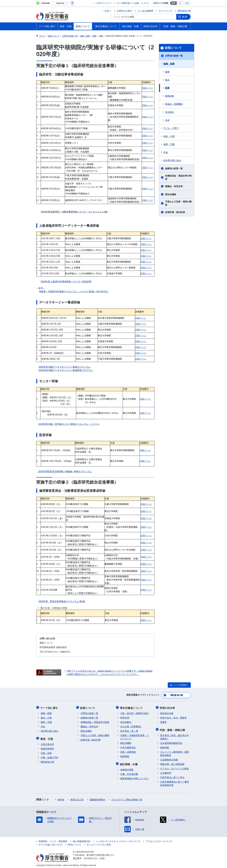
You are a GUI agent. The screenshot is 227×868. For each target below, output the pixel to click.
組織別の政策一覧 (174, 168)
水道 (167, 120)
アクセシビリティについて (159, 840)
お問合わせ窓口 (125, 11)
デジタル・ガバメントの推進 (175, 767)
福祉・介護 (169, 136)
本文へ (108, 11)
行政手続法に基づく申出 (172, 776)
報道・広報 (47, 738)
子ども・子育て (171, 128)
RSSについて (74, 843)
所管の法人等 (77, 798)
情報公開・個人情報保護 (172, 763)
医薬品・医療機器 (174, 104)
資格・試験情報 (128, 751)
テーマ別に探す (49, 707)
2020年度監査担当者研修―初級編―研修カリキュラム (65, 471)
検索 (185, 17)
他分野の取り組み (172, 160)
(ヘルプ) (145, 3)
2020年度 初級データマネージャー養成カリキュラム (64, 367)
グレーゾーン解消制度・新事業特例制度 (175, 752)
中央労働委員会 (128, 747)
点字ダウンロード (104, 3)
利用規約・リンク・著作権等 (53, 840)
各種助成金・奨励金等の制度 (178, 177)
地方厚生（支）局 (129, 730)
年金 (166, 152)
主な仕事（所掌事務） (131, 726)
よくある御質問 (146, 11)
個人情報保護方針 (82, 840)
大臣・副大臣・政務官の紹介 (135, 712)
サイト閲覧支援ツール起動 (128, 3)
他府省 (61, 798)
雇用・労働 (169, 144)
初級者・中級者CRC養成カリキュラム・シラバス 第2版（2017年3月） (74, 291)
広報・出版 (46, 752)
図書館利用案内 (97, 798)
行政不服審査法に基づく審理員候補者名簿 (175, 782)
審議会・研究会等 (174, 186)
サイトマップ (165, 11)
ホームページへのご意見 (99, 843)
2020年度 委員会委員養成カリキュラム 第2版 (62, 601)
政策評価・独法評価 (175, 212)
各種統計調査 (127, 768)
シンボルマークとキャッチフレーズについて (118, 840)
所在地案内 (126, 721)
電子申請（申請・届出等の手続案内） (175, 736)
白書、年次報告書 (129, 773)
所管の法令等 (168, 707)
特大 (187, 3)
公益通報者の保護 (169, 758)
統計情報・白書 (129, 763)
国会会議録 (171, 194)
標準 (173, 3)
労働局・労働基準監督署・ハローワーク (135, 736)
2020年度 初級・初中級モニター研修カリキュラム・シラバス (69, 424)
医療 (167, 88)
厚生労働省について (132, 707)
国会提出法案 (167, 712)
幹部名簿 (125, 717)
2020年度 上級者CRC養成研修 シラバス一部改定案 (66, 281)
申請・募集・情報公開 (173, 729)
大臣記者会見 (47, 743)
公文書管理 (166, 772)
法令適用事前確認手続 (171, 742)
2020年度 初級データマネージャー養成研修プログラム (66, 370)
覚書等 (163, 721)
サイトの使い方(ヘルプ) (50, 843)
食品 (167, 80)
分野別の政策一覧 (174, 56)
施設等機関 (126, 742)
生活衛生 (169, 112)
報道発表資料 (47, 747)
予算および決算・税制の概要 (178, 203)
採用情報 (125, 756)
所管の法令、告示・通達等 (173, 717)
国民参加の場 (184, 11)
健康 (167, 72)
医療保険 (169, 96)
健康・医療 (169, 64)
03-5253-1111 (91, 857)
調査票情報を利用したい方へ (135, 777)
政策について (173, 48)
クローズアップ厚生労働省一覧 (127, 798)
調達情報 (165, 746)
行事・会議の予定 (49, 756)
